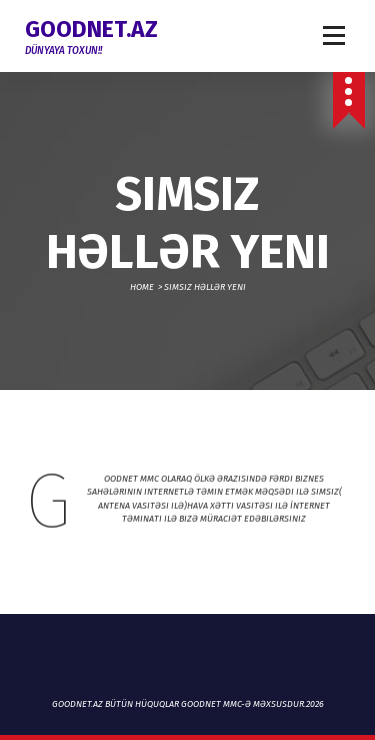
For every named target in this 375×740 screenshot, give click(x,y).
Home (142, 287)
